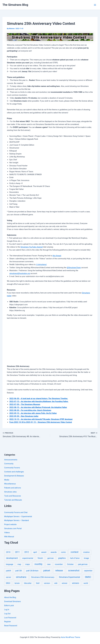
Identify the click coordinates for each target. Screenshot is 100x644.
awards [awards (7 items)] (54, 552)
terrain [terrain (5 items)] (17, 583)
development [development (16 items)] (12, 558)
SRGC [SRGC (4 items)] (8, 583)
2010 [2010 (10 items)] (8, 552)
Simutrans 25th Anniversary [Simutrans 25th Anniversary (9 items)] (43, 577)
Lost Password (10, 618)
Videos (7, 533)
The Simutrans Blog (15, 5)
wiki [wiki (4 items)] (56, 583)
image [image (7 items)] (86, 558)
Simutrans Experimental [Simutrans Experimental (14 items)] (70, 577)
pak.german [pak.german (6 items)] (83, 564)
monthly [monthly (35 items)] (38, 564)
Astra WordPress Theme (70, 637)
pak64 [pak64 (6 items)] (8, 571)
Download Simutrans (13, 602)
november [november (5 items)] (59, 564)
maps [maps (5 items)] (28, 564)
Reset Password (11, 626)
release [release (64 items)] (59, 570)
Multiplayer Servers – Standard (17, 521)
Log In (7, 610)
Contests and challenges (14, 472)
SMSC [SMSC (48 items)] (88, 577)
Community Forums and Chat (16, 512)
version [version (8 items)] (47, 583)
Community (9, 464)
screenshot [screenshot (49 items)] (74, 571)
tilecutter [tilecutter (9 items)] (28, 583)
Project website (10, 525)
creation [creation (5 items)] (86, 552)
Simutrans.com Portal (13, 529)
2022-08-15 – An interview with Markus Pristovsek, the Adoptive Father (38, 407)
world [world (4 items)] (86, 583)
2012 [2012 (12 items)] (27, 552)
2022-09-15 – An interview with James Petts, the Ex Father (33, 413)
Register (8, 622)
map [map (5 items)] (19, 564)
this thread (57, 256)
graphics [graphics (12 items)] (62, 558)
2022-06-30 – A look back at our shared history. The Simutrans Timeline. (39, 399)
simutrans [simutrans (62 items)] (21, 577)
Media (7, 480)
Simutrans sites (10, 492)
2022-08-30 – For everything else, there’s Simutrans (30, 410)
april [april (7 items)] (35, 552)
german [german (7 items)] (51, 558)
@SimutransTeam (74, 268)
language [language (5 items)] (10, 564)
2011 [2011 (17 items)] (17, 552)
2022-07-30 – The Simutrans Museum (25, 404)
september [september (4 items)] (88, 571)
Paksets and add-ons (13, 488)
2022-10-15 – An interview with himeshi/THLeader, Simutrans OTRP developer (41, 419)
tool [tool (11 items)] (38, 583)
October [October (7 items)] (70, 564)
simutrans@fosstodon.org (20, 273)
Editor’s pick (9, 606)
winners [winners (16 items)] (76, 583)
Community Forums (12, 468)
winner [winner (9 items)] (65, 583)
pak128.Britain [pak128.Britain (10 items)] (32, 571)
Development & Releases (14, 476)
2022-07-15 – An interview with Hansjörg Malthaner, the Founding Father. (39, 401)
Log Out (7, 614)
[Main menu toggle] (95, 5)
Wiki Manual (9, 537)
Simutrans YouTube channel (32, 247)
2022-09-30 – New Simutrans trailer (24, 416)
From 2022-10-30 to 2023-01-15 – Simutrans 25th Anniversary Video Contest (41, 422)
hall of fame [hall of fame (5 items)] (75, 558)
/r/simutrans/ (41, 264)
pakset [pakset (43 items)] (47, 570)
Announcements (11, 460)
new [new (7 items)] (49, 564)
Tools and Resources (13, 496)
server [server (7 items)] (9, 577)
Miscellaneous (10, 484)
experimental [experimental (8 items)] (28, 558)
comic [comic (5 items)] (63, 552)
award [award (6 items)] (44, 552)
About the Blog (10, 598)
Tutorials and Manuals (13, 500)
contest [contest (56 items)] (75, 552)
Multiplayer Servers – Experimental (18, 516)
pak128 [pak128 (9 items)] (19, 571)
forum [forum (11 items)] (40, 558)
